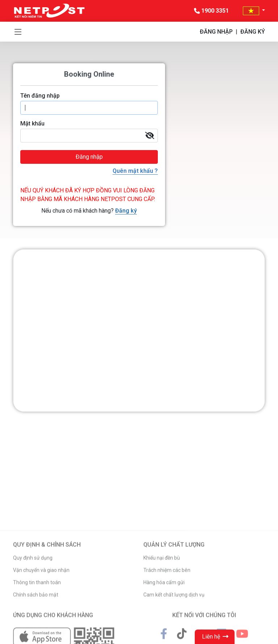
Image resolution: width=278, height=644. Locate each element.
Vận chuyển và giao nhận (41, 623)
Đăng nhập (89, 157)
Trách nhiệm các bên (167, 623)
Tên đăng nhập (40, 96)
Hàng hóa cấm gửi (164, 635)
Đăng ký (126, 211)
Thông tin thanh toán (37, 635)
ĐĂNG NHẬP (216, 32)
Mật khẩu (32, 123)
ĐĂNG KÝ (253, 32)
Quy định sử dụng (33, 610)
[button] (254, 11)
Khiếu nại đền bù (162, 610)
